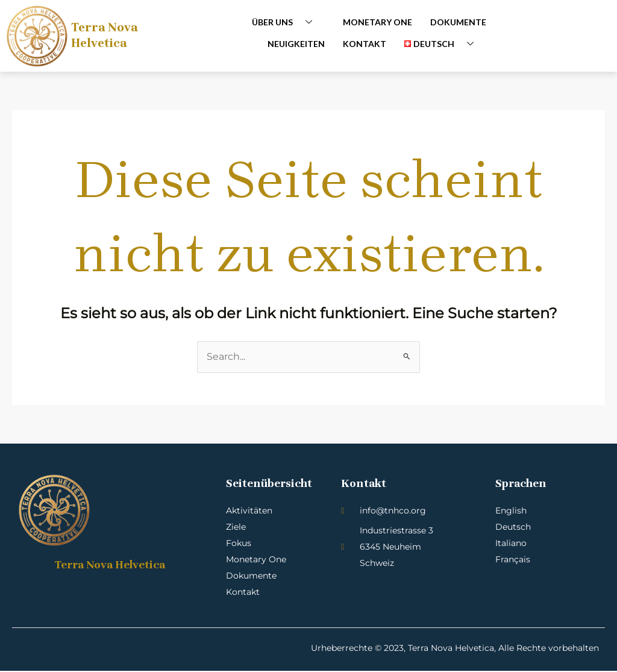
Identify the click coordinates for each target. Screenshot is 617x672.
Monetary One (377, 22)
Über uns (287, 22)
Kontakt (365, 43)
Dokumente (458, 22)
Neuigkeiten (296, 43)
